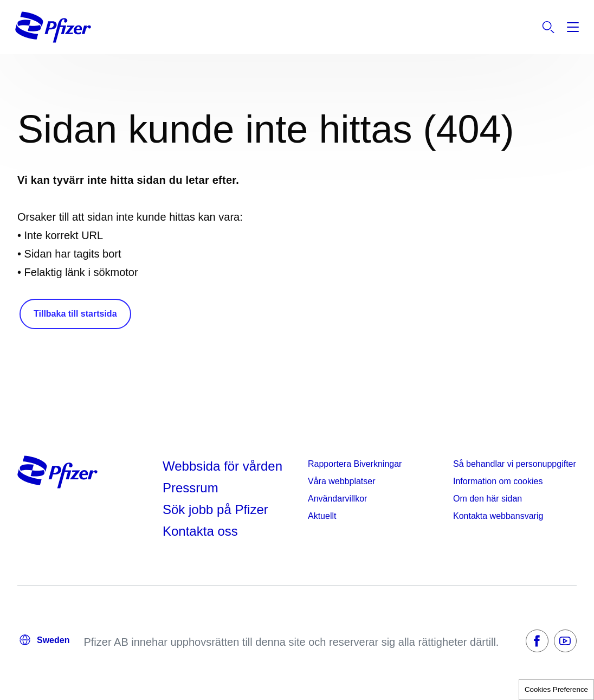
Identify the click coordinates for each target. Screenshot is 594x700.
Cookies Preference (556, 689)
